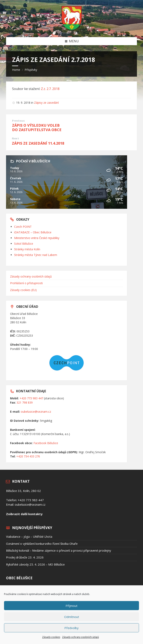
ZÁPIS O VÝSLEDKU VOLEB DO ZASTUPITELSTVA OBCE (37, 127)
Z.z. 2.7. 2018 (50, 89)
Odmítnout (72, 617)
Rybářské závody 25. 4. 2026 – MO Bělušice (35, 564)
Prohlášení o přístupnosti (26, 283)
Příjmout (71, 606)
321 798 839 (25, 402)
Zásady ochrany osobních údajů (80, 637)
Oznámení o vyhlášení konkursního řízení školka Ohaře (42, 544)
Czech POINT (23, 227)
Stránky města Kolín (27, 249)
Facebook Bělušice (46, 443)
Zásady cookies (51, 637)
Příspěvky (31, 70)
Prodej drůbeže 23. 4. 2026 (25, 557)
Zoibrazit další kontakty (24, 514)
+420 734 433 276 (28, 456)
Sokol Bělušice (24, 244)
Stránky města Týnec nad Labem (36, 255)
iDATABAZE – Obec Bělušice (33, 232)
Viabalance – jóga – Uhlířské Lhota (29, 536)
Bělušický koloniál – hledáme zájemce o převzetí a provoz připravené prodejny (58, 550)
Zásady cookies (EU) (23, 290)
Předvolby (71, 628)
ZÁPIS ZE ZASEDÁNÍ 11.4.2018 (38, 143)
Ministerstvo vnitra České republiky (37, 238)
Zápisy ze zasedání (46, 103)
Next (15, 138)
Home (16, 70)
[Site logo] (72, 29)
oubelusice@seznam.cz (36, 412)
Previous (18, 121)
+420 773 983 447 (31, 398)
